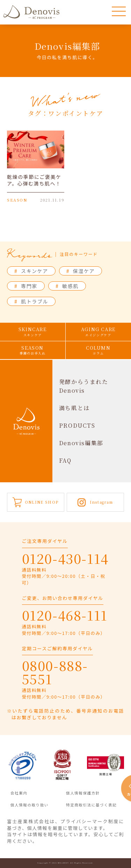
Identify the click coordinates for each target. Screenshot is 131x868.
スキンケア (31, 271)
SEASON (33, 350)
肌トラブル (31, 301)
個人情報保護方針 (83, 793)
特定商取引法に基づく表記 (91, 805)
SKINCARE (33, 332)
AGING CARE (99, 332)
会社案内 (19, 793)
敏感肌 (67, 286)
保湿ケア (81, 271)
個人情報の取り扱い (30, 805)
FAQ (65, 460)
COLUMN (99, 350)
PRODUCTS (77, 425)
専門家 (26, 286)
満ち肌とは (74, 408)
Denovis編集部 (81, 443)
